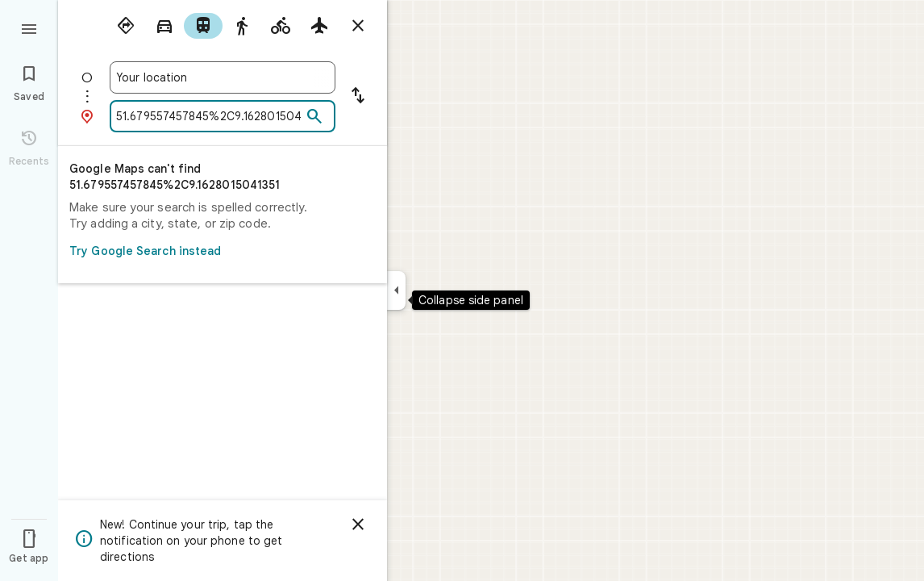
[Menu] (29, 27)
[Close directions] (358, 26)
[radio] (126, 26)
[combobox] (223, 77)
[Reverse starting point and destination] (358, 97)
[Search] (314, 117)
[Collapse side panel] (396, 290)
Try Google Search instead (218, 251)
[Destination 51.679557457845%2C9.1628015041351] (209, 116)
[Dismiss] (358, 525)
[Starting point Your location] (223, 77)
